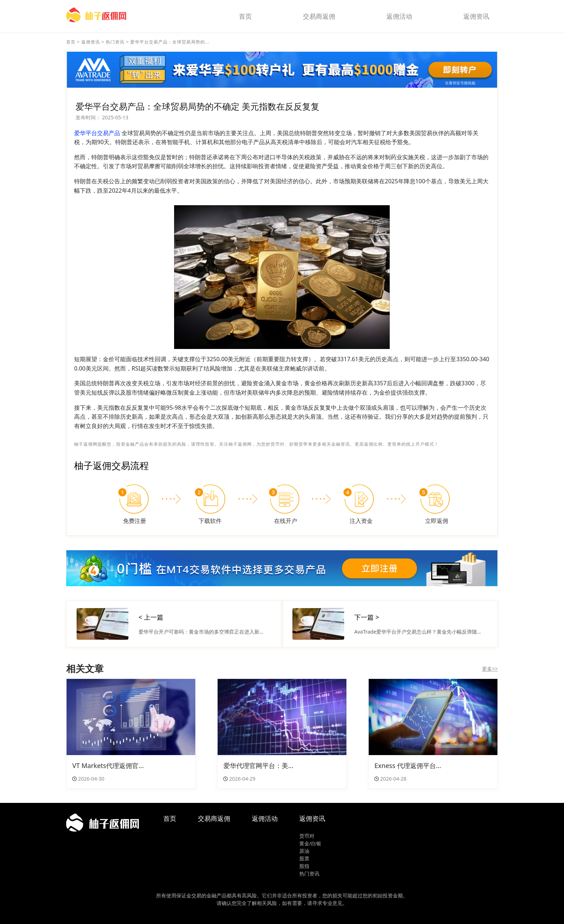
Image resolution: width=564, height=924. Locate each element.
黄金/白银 (310, 843)
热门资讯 (115, 42)
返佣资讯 (476, 16)
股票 (304, 858)
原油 (304, 851)
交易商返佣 (319, 16)
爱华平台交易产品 (97, 133)
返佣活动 (399, 16)
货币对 (307, 836)
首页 (245, 16)
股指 (304, 866)
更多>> (490, 669)
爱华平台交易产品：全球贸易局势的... (170, 42)
